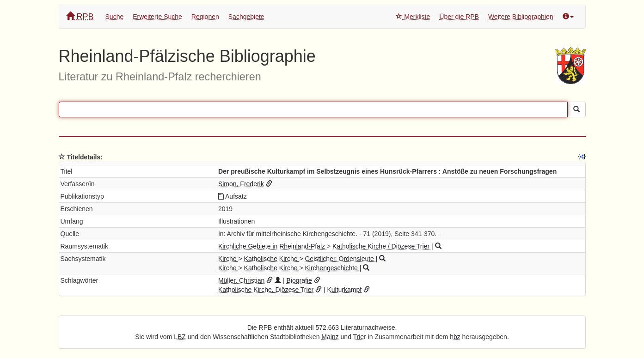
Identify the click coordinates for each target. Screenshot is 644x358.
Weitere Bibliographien (521, 17)
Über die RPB (459, 17)
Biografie (299, 280)
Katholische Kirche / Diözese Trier (382, 246)
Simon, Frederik (241, 184)
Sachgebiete (246, 17)
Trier (360, 337)
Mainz (330, 337)
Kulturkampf (344, 290)
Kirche (228, 259)
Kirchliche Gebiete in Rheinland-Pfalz (273, 246)
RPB (80, 16)
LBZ (180, 337)
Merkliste (413, 17)
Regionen (205, 17)
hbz (455, 337)
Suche (115, 17)
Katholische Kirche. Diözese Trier (266, 290)
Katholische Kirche (272, 259)
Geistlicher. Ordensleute (340, 259)
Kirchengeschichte (332, 268)
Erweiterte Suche (157, 17)
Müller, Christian (241, 280)
